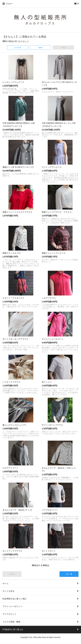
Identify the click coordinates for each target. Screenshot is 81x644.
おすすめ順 (18, 48)
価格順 (40, 48)
